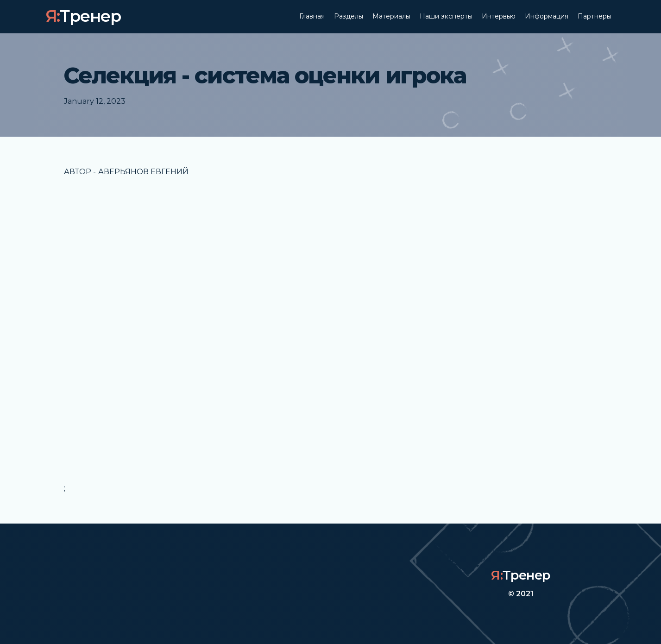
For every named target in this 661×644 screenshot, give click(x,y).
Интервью (499, 16)
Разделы (349, 16)
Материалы (391, 16)
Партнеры (595, 16)
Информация (547, 16)
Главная (312, 16)
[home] (83, 16)
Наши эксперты (446, 16)
